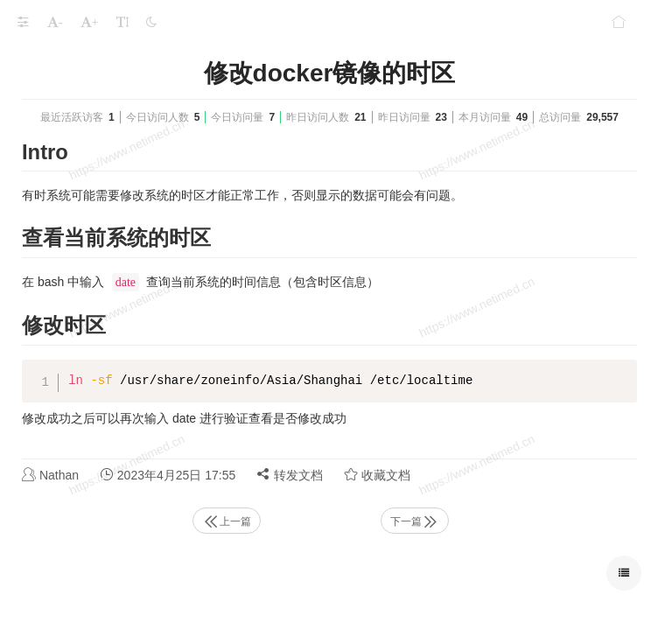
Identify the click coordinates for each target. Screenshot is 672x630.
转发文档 (290, 475)
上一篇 (227, 521)
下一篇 (415, 521)
